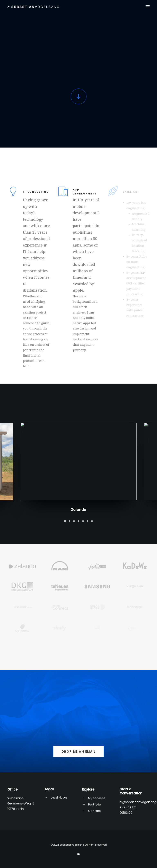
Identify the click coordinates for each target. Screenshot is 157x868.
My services (97, 797)
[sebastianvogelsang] (33, 7)
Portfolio (95, 804)
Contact (95, 810)
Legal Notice (59, 797)
